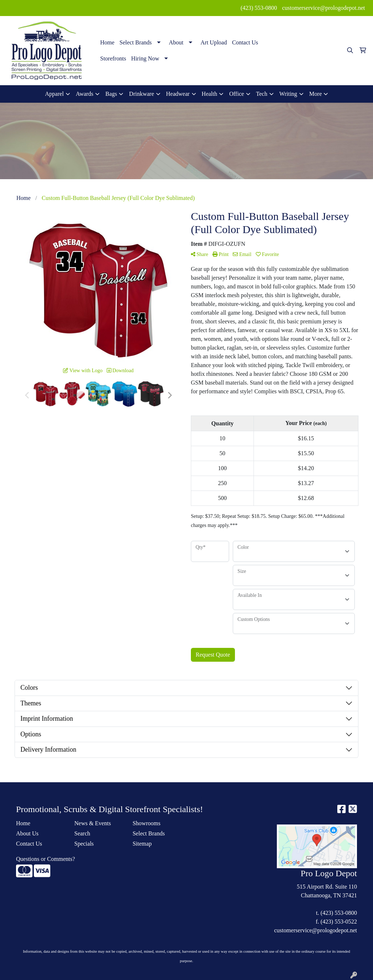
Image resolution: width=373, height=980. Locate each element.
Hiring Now (145, 58)
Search (82, 833)
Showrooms (146, 823)
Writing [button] (288, 94)
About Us (27, 833)
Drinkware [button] (141, 94)
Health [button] (210, 94)
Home (107, 42)
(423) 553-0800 (259, 8)
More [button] (316, 94)
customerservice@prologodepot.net (323, 8)
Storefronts (113, 58)
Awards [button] (85, 94)
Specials (84, 844)
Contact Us (245, 42)
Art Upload (214, 42)
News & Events (93, 823)
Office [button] (237, 94)
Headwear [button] (178, 94)
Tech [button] (262, 94)
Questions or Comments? (46, 859)
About (176, 42)
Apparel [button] (55, 94)
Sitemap (142, 844)
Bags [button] (111, 94)
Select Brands (136, 42)
